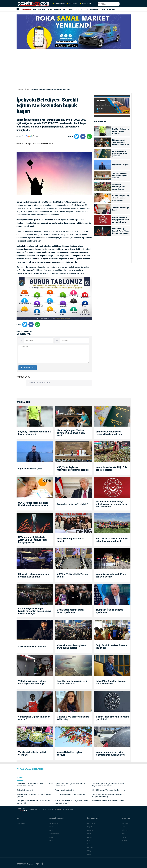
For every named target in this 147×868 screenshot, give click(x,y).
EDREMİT (58, 9)
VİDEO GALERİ (85, 4)
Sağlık (51, 830)
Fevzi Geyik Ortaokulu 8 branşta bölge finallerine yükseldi (112, 540)
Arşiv (124, 834)
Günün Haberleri (54, 834)
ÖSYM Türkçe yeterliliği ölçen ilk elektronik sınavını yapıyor (121, 198)
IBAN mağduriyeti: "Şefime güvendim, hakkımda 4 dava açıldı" (121, 142)
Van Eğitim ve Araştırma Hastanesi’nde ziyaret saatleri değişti (33, 802)
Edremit (90, 837)
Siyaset (51, 827)
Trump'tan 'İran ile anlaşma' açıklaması (110, 611)
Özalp (89, 854)
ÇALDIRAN (94, 9)
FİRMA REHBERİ (59, 4)
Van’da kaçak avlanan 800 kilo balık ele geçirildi (111, 575)
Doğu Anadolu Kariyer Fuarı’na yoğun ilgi (111, 647)
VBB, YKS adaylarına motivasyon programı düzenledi (120, 176)
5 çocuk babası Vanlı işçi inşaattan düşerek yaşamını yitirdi (70, 785)
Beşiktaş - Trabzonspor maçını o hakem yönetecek (121, 131)
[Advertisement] (74, 72)
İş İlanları (125, 830)
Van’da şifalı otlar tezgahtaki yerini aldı (33, 754)
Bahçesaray (91, 823)
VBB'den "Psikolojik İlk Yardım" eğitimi (73, 575)
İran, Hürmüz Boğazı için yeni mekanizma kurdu (72, 682)
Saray (89, 851)
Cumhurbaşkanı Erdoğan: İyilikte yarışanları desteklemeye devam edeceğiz (35, 611)
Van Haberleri (21, 823)
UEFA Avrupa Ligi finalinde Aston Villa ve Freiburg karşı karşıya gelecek (121, 231)
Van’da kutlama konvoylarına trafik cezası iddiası (72, 647)
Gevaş (90, 844)
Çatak (89, 834)
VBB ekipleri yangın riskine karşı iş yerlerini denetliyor (32, 682)
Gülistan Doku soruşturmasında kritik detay (73, 718)
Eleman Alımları (54, 823)
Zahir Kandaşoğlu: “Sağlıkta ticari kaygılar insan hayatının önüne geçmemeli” (109, 785)
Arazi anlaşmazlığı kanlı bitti (33, 647)
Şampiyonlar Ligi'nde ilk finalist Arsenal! (34, 718)
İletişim (124, 840)
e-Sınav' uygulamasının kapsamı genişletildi (112, 718)
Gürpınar (90, 847)
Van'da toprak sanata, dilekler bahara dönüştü (108, 801)
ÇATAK (102, 9)
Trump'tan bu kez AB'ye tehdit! (121, 209)
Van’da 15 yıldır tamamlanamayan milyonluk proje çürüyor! (34, 795)
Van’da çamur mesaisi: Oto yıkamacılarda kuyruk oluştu (110, 754)
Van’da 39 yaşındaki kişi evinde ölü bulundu (70, 794)
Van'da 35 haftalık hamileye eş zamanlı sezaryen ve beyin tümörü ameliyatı (35, 785)
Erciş (89, 840)
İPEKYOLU (42, 9)
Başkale (90, 827)
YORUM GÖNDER (28, 368)
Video (124, 827)
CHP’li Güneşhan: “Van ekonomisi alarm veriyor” (109, 790)
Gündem (20, 778)
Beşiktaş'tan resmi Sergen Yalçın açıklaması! (70, 611)
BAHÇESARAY (74, 9)
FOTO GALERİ (72, 4)
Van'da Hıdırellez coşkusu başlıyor (70, 754)
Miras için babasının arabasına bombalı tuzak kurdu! (34, 575)
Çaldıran (90, 830)
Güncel (51, 837)
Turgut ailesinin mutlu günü (64, 790)
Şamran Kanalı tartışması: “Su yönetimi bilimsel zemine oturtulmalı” (71, 802)
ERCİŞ (65, 9)
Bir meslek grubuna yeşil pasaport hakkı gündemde (120, 154)
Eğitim (51, 840)
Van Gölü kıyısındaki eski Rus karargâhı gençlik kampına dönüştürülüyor (109, 795)
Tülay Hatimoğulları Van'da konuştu (71, 540)
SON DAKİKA (26, 9)
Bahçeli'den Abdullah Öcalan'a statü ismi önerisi (111, 682)
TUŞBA (50, 9)
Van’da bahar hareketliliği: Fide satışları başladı (118, 187)
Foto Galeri (126, 823)
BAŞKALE (85, 9)
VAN (34, 9)
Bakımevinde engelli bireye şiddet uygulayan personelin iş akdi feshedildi (121, 220)
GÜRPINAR (111, 9)
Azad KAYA (57, 809)
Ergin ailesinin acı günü (121, 165)
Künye (124, 837)
